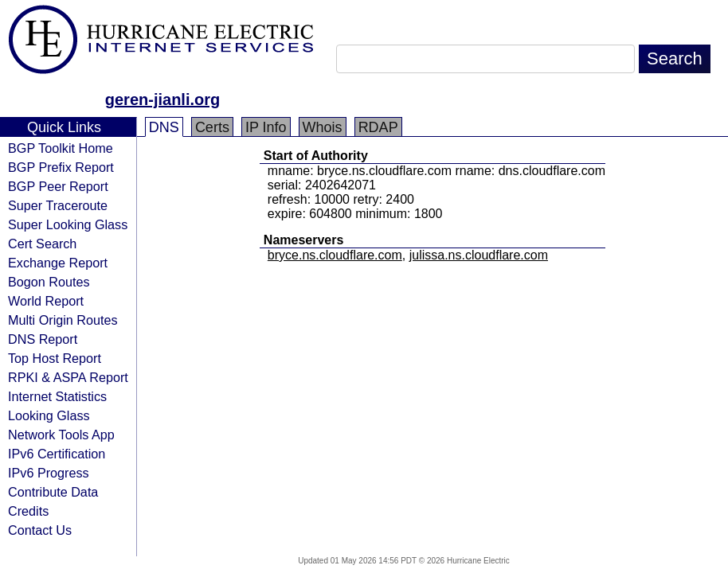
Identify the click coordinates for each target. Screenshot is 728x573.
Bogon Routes (49, 282)
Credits (28, 511)
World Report (46, 301)
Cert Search (42, 244)
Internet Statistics (57, 396)
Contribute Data (53, 492)
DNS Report (43, 339)
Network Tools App (61, 435)
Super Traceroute (58, 205)
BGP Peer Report (58, 186)
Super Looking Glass (68, 224)
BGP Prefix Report (61, 167)
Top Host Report (55, 358)
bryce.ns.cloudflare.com (335, 255)
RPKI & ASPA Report (68, 377)
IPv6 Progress (49, 473)
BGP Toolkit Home (61, 148)
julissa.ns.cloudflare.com (479, 255)
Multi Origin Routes (63, 320)
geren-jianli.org (162, 99)
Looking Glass (49, 415)
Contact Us (40, 530)
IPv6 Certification (57, 454)
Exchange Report (58, 263)
